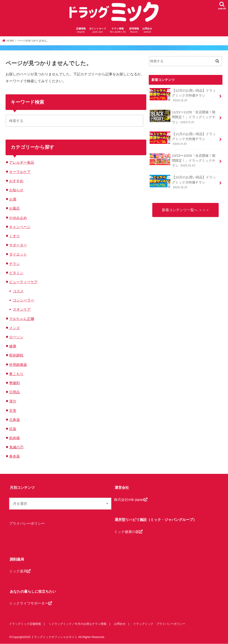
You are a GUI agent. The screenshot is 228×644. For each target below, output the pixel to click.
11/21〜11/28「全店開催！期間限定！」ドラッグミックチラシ (182, 117)
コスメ (18, 291)
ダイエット (18, 254)
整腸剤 (14, 383)
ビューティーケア (23, 282)
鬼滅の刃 (16, 447)
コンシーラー (24, 300)
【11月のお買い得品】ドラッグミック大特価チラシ (183, 139)
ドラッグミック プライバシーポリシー (159, 624)
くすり (14, 236)
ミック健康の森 (128, 532)
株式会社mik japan (131, 500)
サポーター (18, 245)
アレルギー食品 (22, 162)
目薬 (13, 429)
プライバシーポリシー (27, 523)
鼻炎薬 (14, 456)
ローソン (16, 337)
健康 (13, 346)
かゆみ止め (18, 218)
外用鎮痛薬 (18, 365)
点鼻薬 (14, 420)
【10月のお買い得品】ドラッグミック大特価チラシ (183, 182)
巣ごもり (16, 374)
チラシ (14, 264)
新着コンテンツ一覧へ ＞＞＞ (186, 210)
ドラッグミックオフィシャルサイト (54, 637)
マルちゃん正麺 (22, 319)
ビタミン (16, 273)
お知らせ (16, 190)
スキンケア (22, 309)
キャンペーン (20, 227)
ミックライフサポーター (31, 603)
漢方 (13, 401)
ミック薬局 (20, 571)
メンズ (14, 328)
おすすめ (16, 181)
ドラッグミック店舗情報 (25, 624)
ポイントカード (98, 30)
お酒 (13, 199)
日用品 (14, 392)
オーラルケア (20, 172)
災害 (13, 411)
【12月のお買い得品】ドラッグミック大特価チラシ (183, 95)
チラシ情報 (118, 30)
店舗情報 (81, 30)
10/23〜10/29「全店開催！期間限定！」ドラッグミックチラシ (182, 160)
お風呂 (14, 208)
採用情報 (134, 30)
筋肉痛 (14, 438)
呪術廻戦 (16, 355)
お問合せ (147, 30)
